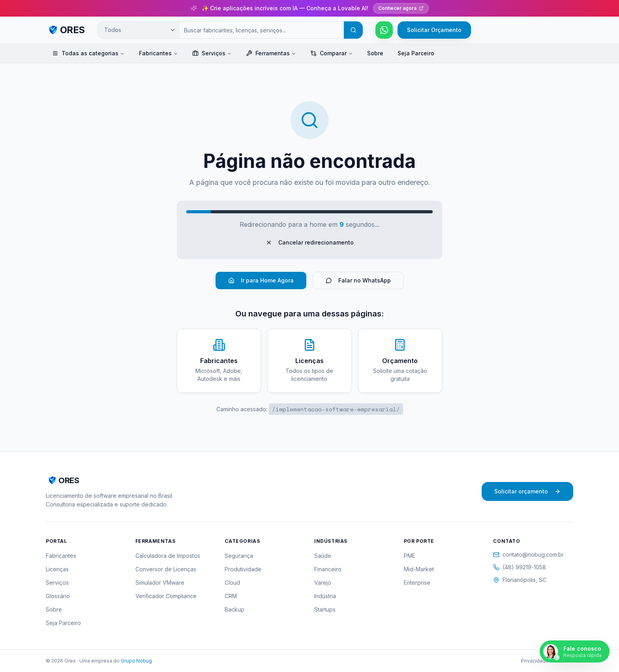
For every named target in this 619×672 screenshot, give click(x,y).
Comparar (332, 53)
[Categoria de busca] (138, 30)
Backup (234, 609)
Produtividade (243, 569)
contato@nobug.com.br (528, 554)
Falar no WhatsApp (358, 280)
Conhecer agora (401, 8)
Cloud (232, 583)
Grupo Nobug (136, 661)
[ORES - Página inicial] (65, 30)
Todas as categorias (88, 53)
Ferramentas (271, 53)
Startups (325, 609)
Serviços (212, 53)
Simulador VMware (160, 583)
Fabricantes (159, 53)
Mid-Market (419, 569)
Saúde (323, 556)
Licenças (57, 569)
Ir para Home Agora (261, 280)
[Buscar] (353, 30)
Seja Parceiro (416, 53)
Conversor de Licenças (166, 569)
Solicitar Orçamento (434, 30)
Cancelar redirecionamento (310, 242)
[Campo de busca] (261, 30)
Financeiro (328, 569)
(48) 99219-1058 (520, 567)
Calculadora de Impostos (168, 556)
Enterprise (417, 583)
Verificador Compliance (166, 596)
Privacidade (535, 661)
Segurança (239, 556)
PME (410, 556)
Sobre (375, 53)
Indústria (325, 596)
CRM (231, 596)
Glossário (58, 596)
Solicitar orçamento (527, 491)
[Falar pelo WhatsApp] (384, 30)
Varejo (323, 583)
